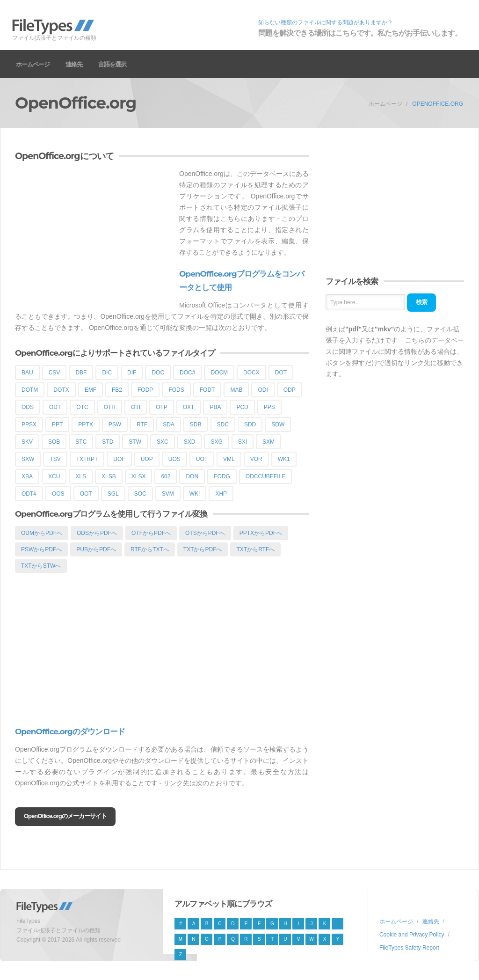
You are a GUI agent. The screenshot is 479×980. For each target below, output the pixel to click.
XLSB (109, 476)
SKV (27, 442)
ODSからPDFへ (97, 533)
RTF (142, 424)
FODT (207, 390)
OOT (86, 494)
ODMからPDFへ (42, 533)
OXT (189, 407)
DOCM (219, 373)
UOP (147, 459)
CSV (54, 373)
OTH (110, 407)
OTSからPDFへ (205, 533)
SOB (54, 442)
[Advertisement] (94, 234)
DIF (132, 373)
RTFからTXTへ (150, 549)
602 (166, 476)
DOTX (61, 390)
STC (81, 442)
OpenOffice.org (438, 104)
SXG (216, 442)
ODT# (29, 494)
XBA (27, 476)
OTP (162, 407)
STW (135, 442)
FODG (222, 476)
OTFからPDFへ (151, 533)
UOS (174, 459)
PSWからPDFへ (41, 549)
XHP (221, 494)
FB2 (117, 390)
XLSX (139, 476)
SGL (113, 494)
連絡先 (74, 64)
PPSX (29, 424)
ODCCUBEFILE (265, 476)
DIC (107, 373)
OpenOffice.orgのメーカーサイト (65, 816)
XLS (81, 476)
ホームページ (33, 64)
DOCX (251, 373)
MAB (236, 390)
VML (229, 459)
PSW (115, 424)
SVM (168, 494)
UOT (202, 459)
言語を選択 (112, 64)
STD (108, 442)
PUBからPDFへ (96, 549)
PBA (215, 407)
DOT (281, 373)
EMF (91, 390)
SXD (190, 442)
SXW (28, 459)
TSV (55, 459)
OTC (82, 407)
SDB (196, 424)
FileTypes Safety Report (409, 948)
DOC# (187, 373)
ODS (28, 407)
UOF (119, 459)
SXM (269, 442)
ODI (263, 390)
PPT (57, 424)
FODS (176, 390)
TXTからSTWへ (41, 566)
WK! (195, 494)
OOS (58, 494)
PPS (269, 407)
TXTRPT (87, 459)
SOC (140, 494)
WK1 (284, 459)
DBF (81, 373)
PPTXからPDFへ (261, 533)
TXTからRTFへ (255, 549)
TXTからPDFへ (203, 549)
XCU (54, 476)
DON (192, 476)
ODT (55, 407)
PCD (242, 407)
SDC (223, 424)
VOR (256, 459)
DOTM (30, 390)
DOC (158, 373)
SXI (243, 442)
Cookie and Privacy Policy (412, 935)
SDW (278, 424)
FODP (145, 390)
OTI (136, 407)
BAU (27, 373)
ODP (290, 390)
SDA (169, 424)
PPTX (85, 424)
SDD (250, 424)
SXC (163, 442)
